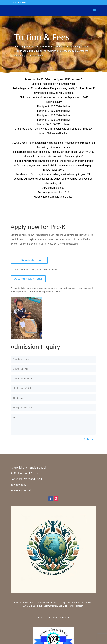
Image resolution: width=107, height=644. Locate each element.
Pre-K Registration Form (29, 260)
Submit (89, 439)
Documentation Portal (28, 279)
